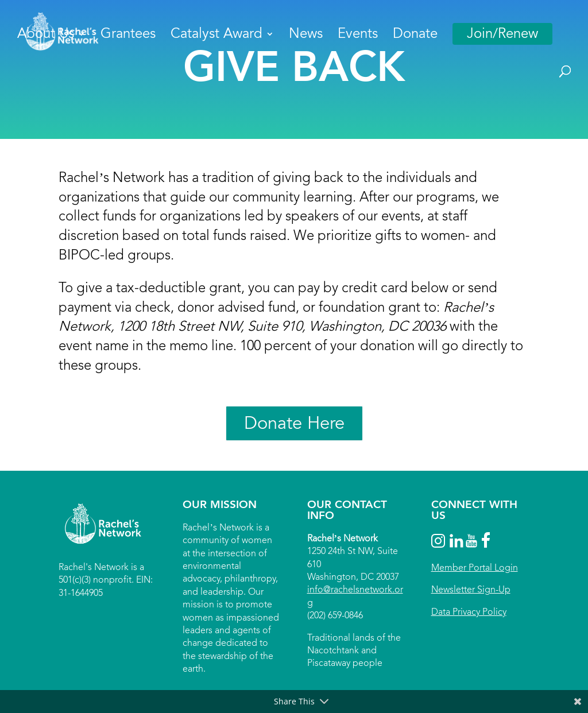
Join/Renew (502, 34)
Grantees (128, 36)
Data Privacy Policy (469, 612)
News (306, 36)
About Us (46, 36)
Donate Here (294, 423)
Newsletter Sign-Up (471, 589)
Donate (415, 36)
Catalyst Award (216, 36)
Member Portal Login (475, 567)
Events (358, 36)
